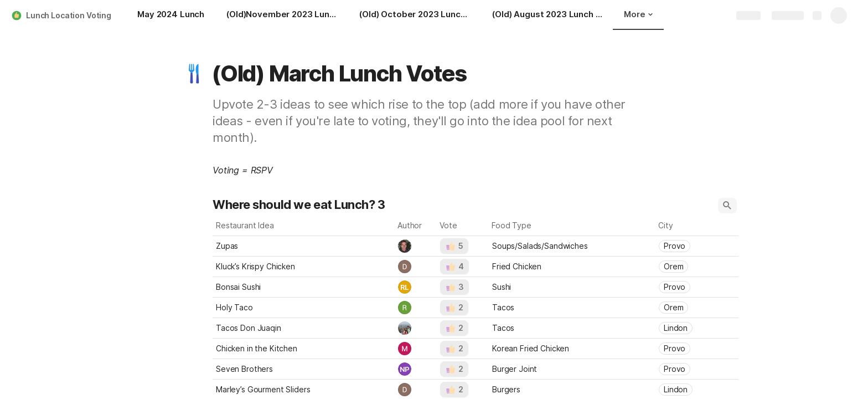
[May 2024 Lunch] (171, 16)
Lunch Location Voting (69, 15)
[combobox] (416, 246)
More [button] (638, 14)
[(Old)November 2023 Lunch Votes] (282, 16)
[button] (194, 74)
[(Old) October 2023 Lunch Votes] (415, 16)
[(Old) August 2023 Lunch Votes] (547, 16)
